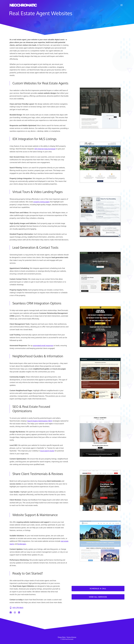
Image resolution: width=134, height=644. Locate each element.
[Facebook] (11, 612)
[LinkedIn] (19, 612)
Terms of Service (71, 637)
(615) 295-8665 (18, 608)
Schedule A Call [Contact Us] (98, 589)
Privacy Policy (62, 637)
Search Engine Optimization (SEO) (40, 421)
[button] (122, 5)
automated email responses (43, 345)
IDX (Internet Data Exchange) (45, 149)
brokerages (22, 544)
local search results (47, 451)
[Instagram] (15, 612)
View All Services (98, 597)
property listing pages (41, 202)
